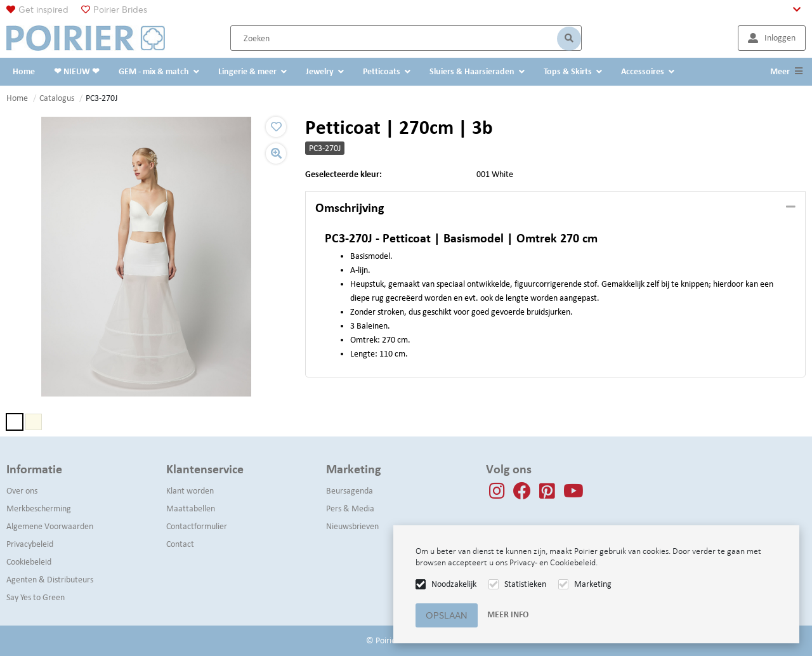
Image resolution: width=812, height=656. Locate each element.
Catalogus (57, 98)
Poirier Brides (120, 10)
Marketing (593, 584)
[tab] (555, 208)
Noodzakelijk (454, 584)
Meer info (508, 614)
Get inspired (43, 10)
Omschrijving (350, 207)
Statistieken (525, 584)
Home (17, 98)
